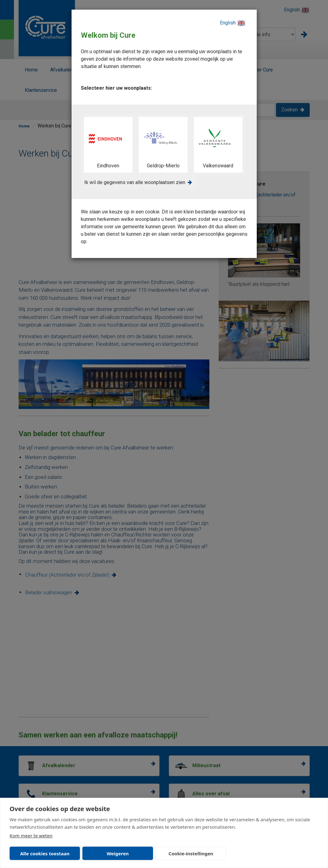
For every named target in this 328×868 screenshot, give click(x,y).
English (233, 23)
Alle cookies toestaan (45, 853)
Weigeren (118, 853)
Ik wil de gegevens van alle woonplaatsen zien (135, 182)
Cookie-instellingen (191, 853)
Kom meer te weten (31, 836)
